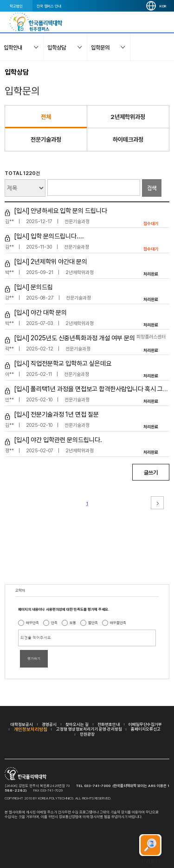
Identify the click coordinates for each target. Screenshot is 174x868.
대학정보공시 (22, 724)
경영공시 (49, 724)
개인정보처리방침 (31, 729)
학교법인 (16, 6)
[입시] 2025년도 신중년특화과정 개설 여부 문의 (74, 338)
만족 (54, 623)
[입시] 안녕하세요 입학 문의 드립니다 (61, 211)
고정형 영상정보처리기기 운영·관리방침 (89, 729)
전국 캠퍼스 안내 (49, 6)
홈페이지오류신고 (146, 729)
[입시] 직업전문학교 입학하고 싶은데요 (63, 363)
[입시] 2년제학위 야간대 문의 (51, 262)
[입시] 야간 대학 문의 (40, 312)
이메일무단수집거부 (145, 724)
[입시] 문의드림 (33, 287)
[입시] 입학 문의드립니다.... (49, 236)
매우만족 (32, 623)
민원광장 (87, 734)
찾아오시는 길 (77, 724)
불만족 (93, 623)
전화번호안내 (109, 724)
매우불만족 (118, 623)
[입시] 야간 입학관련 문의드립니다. (58, 440)
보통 (73, 623)
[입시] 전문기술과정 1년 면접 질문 (56, 414)
